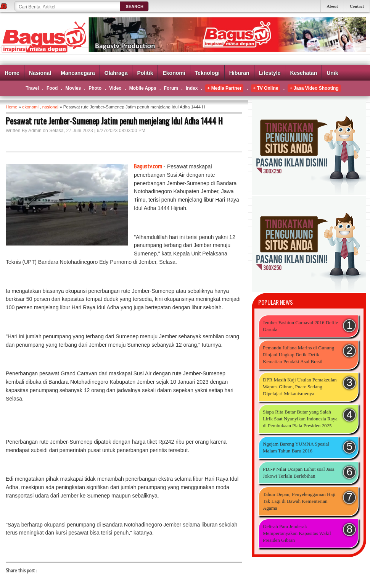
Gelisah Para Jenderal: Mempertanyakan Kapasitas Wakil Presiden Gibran (297, 533)
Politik (145, 73)
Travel (32, 88)
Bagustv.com (148, 166)
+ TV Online (265, 88)
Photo (95, 88)
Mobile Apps (143, 88)
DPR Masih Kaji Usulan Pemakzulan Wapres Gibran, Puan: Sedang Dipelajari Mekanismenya (300, 387)
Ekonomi (174, 73)
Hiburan (239, 73)
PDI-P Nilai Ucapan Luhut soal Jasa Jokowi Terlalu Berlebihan (299, 472)
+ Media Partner (224, 88)
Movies (73, 88)
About (332, 6)
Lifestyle (270, 73)
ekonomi (30, 107)
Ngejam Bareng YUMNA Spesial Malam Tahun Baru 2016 (296, 447)
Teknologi (207, 73)
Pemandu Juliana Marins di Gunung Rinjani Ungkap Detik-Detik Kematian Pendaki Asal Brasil (298, 355)
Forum (171, 88)
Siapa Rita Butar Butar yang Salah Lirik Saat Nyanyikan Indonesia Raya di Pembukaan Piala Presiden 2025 (300, 419)
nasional (50, 107)
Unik (332, 73)
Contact (357, 6)
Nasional (40, 73)
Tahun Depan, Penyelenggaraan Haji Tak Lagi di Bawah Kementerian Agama (299, 501)
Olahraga (116, 73)
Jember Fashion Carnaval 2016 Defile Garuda (300, 326)
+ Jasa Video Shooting (314, 88)
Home (12, 73)
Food (52, 88)
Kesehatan (303, 73)
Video (115, 88)
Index (192, 88)
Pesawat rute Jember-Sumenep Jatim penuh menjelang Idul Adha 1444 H (114, 121)
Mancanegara (78, 73)
